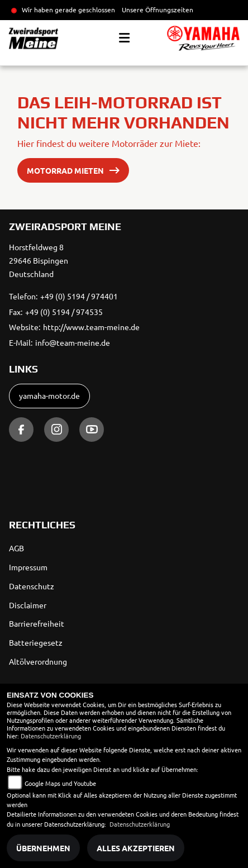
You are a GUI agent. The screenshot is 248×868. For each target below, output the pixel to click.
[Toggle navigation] (124, 38)
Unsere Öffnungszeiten (158, 9)
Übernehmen (43, 848)
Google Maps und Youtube (60, 783)
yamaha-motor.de (49, 395)
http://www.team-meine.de (91, 327)
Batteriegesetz (36, 642)
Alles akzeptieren (136, 848)
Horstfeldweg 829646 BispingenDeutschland (39, 260)
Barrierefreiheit (37, 623)
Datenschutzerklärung (51, 736)
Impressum (28, 567)
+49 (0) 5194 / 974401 (79, 296)
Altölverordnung (38, 661)
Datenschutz (32, 586)
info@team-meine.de (73, 342)
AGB (16, 548)
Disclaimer (28, 605)
